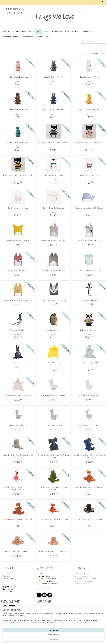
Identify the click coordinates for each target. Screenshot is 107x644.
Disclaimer (7, 576)
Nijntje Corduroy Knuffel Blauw (53, 110)
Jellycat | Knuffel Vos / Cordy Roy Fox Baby (53, 519)
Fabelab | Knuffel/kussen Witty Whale (89, 208)
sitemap (57, 640)
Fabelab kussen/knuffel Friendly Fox (18, 271)
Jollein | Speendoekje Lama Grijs (89, 425)
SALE (94, 32)
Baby (31, 32)
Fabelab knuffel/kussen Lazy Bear (18, 241)
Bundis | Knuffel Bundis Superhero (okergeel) (18, 175)
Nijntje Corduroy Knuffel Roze (18, 77)
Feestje (47, 32)
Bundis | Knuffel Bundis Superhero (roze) (89, 142)
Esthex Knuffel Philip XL (18, 330)
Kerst (47, 37)
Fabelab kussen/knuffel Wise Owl (89, 271)
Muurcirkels (57, 32)
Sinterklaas (39, 37)
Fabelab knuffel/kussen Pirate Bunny (89, 241)
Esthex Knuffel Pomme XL (89, 330)
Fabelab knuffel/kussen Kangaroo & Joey (18, 300)
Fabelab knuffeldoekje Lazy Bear (53, 363)
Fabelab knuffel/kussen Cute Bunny (53, 241)
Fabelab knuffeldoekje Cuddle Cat (89, 363)
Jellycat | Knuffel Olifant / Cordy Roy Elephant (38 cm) (53, 456)
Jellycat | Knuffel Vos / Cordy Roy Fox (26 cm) (18, 520)
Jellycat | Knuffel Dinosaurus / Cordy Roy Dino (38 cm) (53, 488)
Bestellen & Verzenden (47, 579)
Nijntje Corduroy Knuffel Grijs (53, 77)
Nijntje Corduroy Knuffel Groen (18, 142)
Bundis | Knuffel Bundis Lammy (53, 208)
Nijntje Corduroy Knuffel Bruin (18, 110)
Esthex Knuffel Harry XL (53, 330)
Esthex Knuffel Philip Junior (89, 300)
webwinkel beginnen (68, 640)
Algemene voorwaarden (48, 584)
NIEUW (11, 32)
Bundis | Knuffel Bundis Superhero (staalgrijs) (53, 142)
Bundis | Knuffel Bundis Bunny (18, 208)
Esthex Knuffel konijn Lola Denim (18, 363)
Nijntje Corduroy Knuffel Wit (89, 77)
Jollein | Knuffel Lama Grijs (18, 425)
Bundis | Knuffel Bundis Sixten (53, 175)
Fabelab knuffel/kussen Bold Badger (53, 300)
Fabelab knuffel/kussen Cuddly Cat (53, 271)
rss (61, 640)
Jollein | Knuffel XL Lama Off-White (53, 396)
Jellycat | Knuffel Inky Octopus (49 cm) (89, 519)
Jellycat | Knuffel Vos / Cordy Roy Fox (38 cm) (89, 488)
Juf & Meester (21, 32)
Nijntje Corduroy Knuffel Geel (89, 110)
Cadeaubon (6, 37)
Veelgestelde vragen (47, 576)
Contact (42, 574)
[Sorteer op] (97, 53)
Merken (16, 37)
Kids (38, 32)
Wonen (86, 32)
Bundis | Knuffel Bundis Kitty (89, 175)
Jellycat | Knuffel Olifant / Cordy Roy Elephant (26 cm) (89, 456)
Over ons (6, 574)
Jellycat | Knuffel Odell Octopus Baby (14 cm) (53, 551)
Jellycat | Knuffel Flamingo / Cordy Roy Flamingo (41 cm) (18, 488)
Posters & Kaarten (72, 32)
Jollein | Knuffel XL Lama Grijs (53, 425)
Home (4, 32)
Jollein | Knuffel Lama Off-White (89, 396)
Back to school (28, 37)
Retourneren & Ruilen (47, 581)
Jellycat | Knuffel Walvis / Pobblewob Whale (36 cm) (18, 456)
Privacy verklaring (9, 579)
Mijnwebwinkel (86, 640)
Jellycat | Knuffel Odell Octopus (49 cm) (18, 551)
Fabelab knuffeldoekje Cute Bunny (18, 396)
